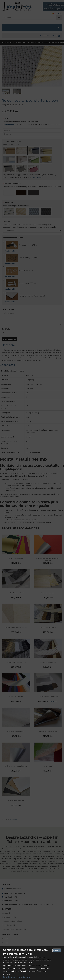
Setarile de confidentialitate (17, 977)
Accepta (57, 950)
